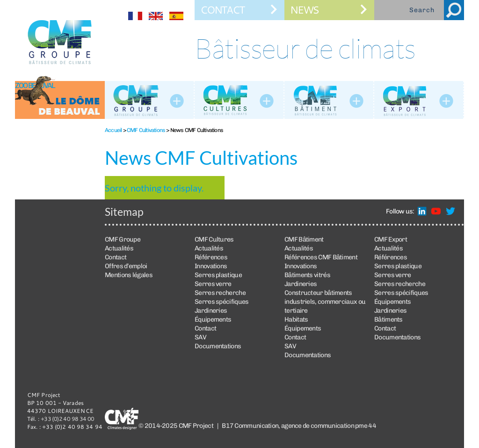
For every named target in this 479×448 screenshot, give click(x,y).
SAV (200, 337)
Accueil (113, 130)
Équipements (213, 319)
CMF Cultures (239, 100)
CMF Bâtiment (304, 239)
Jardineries (211, 311)
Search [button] (454, 10)
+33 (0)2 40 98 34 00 (68, 419)
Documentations (218, 346)
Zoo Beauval (35, 85)
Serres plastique (218, 275)
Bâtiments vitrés (307, 275)
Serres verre (213, 284)
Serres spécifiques (221, 302)
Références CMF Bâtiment (321, 257)
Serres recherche (220, 293)
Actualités (119, 248)
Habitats (296, 319)
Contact (222, 10)
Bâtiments (388, 319)
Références (211, 257)
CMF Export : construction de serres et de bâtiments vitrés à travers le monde (419, 100)
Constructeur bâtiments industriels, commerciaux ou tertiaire (325, 302)
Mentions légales (129, 275)
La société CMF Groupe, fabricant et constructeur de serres (150, 100)
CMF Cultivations (146, 130)
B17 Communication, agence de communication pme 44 (299, 426)
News (304, 10)
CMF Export (391, 239)
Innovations (211, 266)
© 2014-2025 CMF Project (176, 426)
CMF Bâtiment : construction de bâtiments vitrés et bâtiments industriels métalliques (329, 100)
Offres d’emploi (126, 266)
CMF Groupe (123, 239)
